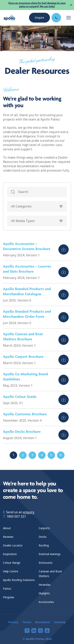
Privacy (13, 622)
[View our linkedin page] (34, 631)
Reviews (8, 537)
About (7, 528)
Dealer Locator (13, 545)
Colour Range (12, 563)
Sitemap (60, 622)
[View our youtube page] (47, 631)
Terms (27, 622)
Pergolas (9, 597)
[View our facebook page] (27, 631)
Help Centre (11, 571)
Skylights (44, 593)
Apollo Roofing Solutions (19, 580)
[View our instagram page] (40, 631)
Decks (43, 537)
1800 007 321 (16, 517)
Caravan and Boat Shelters (50, 574)
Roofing (44, 545)
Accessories (46, 602)
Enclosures (46, 563)
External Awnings (50, 554)
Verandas (45, 585)
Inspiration (10, 554)
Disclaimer (43, 622)
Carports (44, 528)
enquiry (29, 512)
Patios (7, 589)
